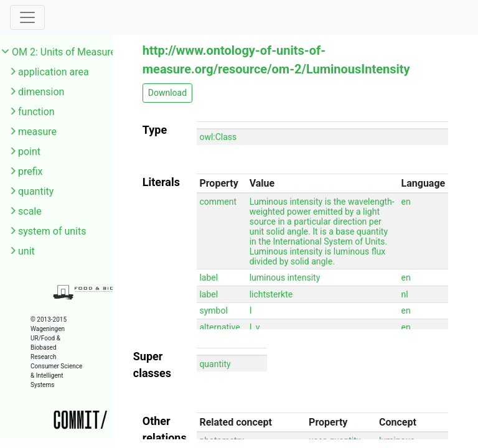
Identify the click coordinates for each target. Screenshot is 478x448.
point (29, 152)
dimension (41, 92)
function (36, 112)
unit (26, 251)
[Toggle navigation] (27, 17)
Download (167, 93)
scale (30, 211)
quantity (36, 191)
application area (54, 72)
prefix (30, 171)
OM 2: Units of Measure (64, 52)
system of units (52, 231)
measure (37, 132)
